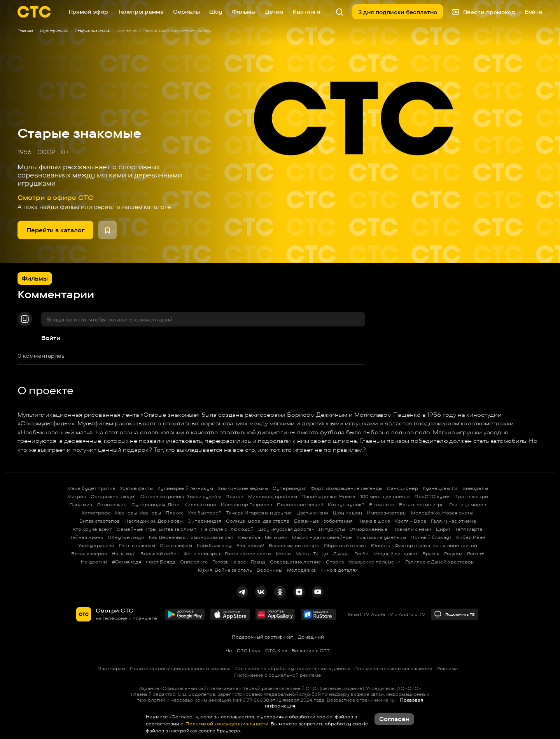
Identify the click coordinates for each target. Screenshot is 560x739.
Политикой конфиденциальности (226, 724)
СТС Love (249, 650)
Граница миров (468, 505)
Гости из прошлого (248, 554)
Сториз (335, 562)
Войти (51, 338)
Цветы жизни (312, 513)
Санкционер (402, 488)
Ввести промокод (484, 12)
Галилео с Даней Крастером (440, 562)
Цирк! (443, 529)
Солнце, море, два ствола (258, 521)
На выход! (124, 554)
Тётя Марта (469, 529)
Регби (361, 554)
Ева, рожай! (250, 545)
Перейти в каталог (56, 230)
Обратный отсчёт (345, 545)
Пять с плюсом (137, 545)
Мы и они (276, 537)
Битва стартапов (100, 521)
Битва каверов (89, 554)
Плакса (175, 513)
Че (229, 650)
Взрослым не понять (294, 545)
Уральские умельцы (381, 537)
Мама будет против (91, 488)
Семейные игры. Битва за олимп (157, 529)
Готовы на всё (229, 562)
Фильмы (244, 11)
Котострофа (96, 513)
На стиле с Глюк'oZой (227, 529)
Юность (381, 545)
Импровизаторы (387, 513)
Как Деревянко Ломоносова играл (191, 537)
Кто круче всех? (93, 529)
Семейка (249, 537)
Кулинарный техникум (185, 488)
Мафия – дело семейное (322, 537)
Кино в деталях (339, 570)
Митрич (77, 496)
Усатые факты (136, 488)
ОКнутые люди (126, 537)
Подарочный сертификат (262, 637)
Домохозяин (112, 505)
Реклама (447, 668)
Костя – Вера (411, 521)
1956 (24, 152)
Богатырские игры (422, 505)
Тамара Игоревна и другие (259, 513)
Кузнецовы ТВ (440, 488)
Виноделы (475, 488)
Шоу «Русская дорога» (286, 529)
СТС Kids (276, 650)
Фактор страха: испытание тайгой (436, 545)
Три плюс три (472, 496)
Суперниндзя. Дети (156, 505)
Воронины (269, 570)
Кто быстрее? (205, 513)
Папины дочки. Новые (328, 496)
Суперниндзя (290, 488)
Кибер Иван (471, 537)
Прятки (234, 496)
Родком (453, 554)
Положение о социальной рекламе (278, 675)
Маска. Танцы (312, 554)
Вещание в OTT (311, 650)
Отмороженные (368, 529)
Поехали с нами (412, 529)
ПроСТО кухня (433, 496)
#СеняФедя (126, 562)
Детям (274, 11)
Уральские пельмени (374, 562)
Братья (431, 554)
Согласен (394, 719)
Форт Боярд (161, 562)
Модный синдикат (395, 554)
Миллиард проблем (273, 496)
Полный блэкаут (431, 537)
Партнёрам (111, 668)
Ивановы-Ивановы (138, 513)
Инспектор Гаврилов (247, 505)
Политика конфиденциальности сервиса (180, 668)
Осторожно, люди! (113, 496)
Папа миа (81, 505)
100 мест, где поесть (385, 496)
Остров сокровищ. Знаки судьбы (181, 496)
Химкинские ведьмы (243, 488)
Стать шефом (176, 545)
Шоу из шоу (347, 513)
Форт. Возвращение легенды (346, 488)
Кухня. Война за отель (225, 570)
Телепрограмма (141, 11)
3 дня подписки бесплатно (398, 12)
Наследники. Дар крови (154, 521)
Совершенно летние (296, 562)
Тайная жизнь (87, 537)
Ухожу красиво (96, 545)
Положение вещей (300, 505)
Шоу (216, 11)
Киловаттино (200, 505)
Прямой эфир (88, 11)
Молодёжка (301, 570)
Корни (283, 554)
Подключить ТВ (454, 614)
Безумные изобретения (323, 521)
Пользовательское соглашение (393, 668)
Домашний (311, 637)
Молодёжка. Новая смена (442, 513)
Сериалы (186, 11)
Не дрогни (94, 562)
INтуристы (332, 529)
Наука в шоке (374, 521)
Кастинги (307, 11)
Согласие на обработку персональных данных (293, 668)
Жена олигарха (202, 554)
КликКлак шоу (214, 545)
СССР (46, 152)
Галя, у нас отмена (453, 521)
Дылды (341, 554)
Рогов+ (476, 554)
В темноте (382, 505)
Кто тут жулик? (346, 505)
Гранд (258, 562)
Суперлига (194, 562)
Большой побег (160, 554)
